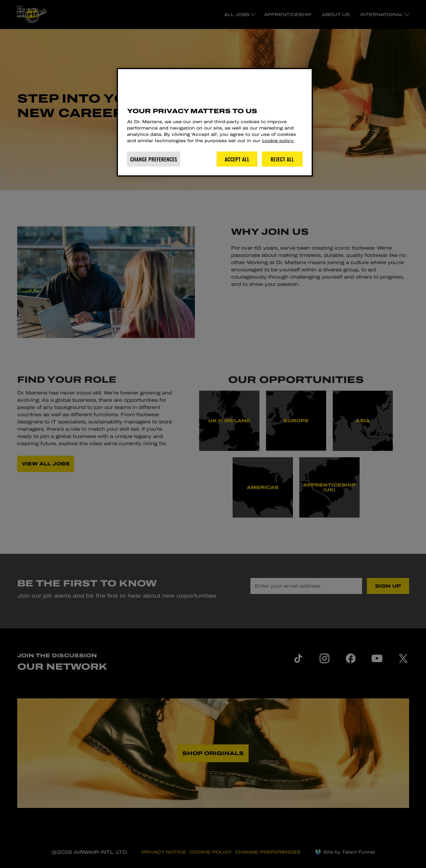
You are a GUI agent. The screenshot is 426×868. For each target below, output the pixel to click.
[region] (215, 122)
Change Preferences (154, 159)
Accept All (237, 159)
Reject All (282, 159)
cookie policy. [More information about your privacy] (278, 141)
